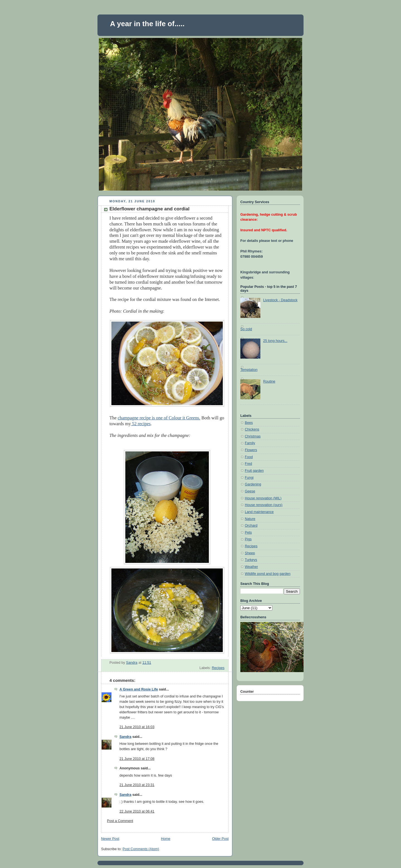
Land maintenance (259, 512)
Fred (248, 464)
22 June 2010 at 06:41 (137, 811)
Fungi (249, 478)
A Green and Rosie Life (139, 689)
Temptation (249, 370)
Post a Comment (120, 821)
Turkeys (251, 560)
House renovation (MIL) (263, 498)
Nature (250, 519)
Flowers (251, 450)
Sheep (250, 553)
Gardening (253, 484)
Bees (249, 423)
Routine (269, 381)
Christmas (253, 436)
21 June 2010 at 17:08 (137, 759)
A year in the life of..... (147, 24)
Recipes (218, 668)
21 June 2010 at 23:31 (137, 785)
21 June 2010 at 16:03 (137, 727)
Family (250, 443)
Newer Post (110, 839)
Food (249, 457)
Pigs (248, 539)
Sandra (125, 737)
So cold (246, 329)
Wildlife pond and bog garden (268, 574)
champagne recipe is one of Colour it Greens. (159, 418)
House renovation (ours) (264, 505)
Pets (248, 533)
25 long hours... (275, 341)
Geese (250, 491)
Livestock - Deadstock (280, 300)
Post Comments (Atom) (141, 849)
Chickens (252, 429)
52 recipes (141, 424)
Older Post (220, 839)
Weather (251, 567)
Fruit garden (254, 471)
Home (166, 839)
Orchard (251, 526)
